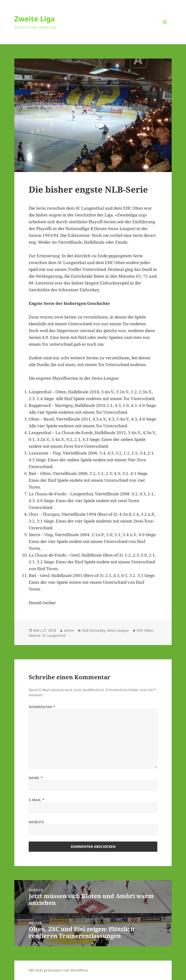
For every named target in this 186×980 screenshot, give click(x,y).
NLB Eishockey (93, 630)
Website (36, 822)
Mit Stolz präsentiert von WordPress (58, 970)
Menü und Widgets (165, 29)
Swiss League (118, 630)
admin (69, 630)
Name (36, 778)
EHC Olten (145, 630)
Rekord (34, 635)
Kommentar (42, 707)
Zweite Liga (35, 19)
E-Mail (37, 800)
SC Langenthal (54, 635)
